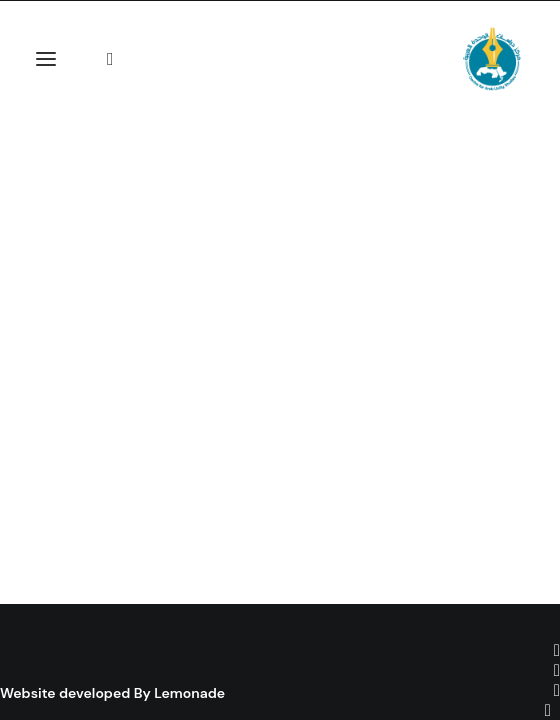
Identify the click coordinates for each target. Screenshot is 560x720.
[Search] (119, 59)
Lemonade (189, 693)
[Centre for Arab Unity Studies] (492, 59)
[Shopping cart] (98, 59)
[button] (46, 59)
